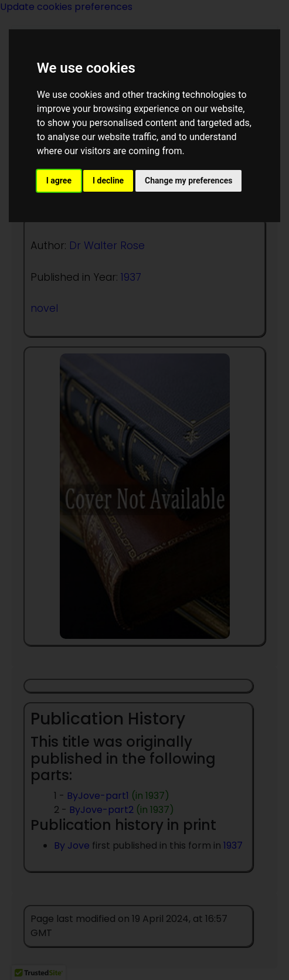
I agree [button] (59, 181)
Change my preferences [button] (188, 181)
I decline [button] (108, 181)
